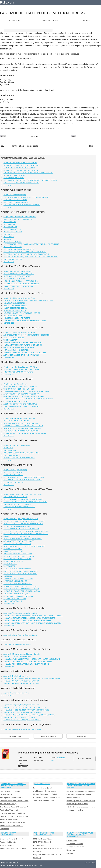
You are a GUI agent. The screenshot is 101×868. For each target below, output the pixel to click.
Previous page (15, 21)
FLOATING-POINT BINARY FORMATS (17, 504)
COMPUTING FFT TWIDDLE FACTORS (17, 559)
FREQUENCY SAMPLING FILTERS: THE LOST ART (22, 370)
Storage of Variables (75, 847)
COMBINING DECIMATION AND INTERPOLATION (21, 453)
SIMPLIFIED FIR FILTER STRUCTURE (17, 536)
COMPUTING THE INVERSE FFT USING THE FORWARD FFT (26, 534)
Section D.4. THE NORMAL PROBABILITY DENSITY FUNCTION (26, 664)
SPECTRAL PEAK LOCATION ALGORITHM (19, 556)
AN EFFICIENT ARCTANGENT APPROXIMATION (21, 571)
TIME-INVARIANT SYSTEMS (14, 178)
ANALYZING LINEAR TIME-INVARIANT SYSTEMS (21, 183)
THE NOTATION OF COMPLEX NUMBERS (19, 389)
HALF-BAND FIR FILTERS (13, 316)
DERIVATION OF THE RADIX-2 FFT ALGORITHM (21, 281)
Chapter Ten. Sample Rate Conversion (17, 445)
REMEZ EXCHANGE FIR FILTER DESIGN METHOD (22, 313)
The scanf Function (75, 844)
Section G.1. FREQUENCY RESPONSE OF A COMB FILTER (25, 707)
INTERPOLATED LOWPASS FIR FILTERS (18, 372)
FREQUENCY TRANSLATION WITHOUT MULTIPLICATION (24, 521)
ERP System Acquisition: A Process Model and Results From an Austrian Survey (14, 801)
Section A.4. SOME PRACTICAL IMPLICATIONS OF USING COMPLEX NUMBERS (32, 623)
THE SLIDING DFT (10, 564)
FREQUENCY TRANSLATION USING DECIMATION (22, 591)
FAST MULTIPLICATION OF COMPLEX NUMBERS (21, 529)
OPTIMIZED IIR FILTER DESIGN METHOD (19, 348)
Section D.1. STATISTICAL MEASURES (17, 656)
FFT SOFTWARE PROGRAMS (14, 279)
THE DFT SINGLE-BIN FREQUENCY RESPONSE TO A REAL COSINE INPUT (31, 257)
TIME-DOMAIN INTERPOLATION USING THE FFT (21, 589)
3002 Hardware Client (42, 839)
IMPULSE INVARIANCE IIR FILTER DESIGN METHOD (23, 343)
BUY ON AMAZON (85, 759)
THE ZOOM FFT (9, 566)
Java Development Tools (44, 800)
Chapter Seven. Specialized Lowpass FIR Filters (20, 367)
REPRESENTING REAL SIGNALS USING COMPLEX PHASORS (26, 392)
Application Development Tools (47, 797)
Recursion (71, 850)
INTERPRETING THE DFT (13, 259)
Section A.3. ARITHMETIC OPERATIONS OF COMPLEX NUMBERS (27, 621)
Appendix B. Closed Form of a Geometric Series (20, 635)
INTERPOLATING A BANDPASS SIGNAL (18, 554)
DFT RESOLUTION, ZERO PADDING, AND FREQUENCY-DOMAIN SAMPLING (31, 244)
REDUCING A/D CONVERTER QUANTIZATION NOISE (23, 539)
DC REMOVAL (9, 576)
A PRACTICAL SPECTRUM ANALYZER (17, 569)
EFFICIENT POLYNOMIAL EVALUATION (18, 584)
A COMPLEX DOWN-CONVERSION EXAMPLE (20, 404)
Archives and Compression (45, 791)
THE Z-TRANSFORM (11, 340)
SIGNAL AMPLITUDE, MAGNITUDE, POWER (19, 168)
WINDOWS (7, 239)
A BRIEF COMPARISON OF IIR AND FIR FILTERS (21, 355)
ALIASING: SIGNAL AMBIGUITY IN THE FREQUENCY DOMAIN (26, 197)
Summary (37, 858)
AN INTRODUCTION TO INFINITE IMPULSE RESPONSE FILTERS (27, 335)
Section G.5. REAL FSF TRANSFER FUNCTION (20, 717)
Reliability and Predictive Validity (81, 801)
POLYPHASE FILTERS (12, 455)
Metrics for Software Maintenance (81, 791)
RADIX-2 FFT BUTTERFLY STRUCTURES (18, 286)
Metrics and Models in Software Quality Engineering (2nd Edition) (81, 786)
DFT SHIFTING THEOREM (13, 232)
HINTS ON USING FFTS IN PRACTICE (17, 276)
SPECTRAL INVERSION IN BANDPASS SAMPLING (22, 205)
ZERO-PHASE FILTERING (13, 549)
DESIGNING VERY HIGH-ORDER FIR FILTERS (20, 586)
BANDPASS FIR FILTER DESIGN (15, 308)
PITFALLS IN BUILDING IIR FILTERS (17, 350)
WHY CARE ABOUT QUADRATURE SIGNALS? (20, 386)
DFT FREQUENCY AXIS (12, 229)
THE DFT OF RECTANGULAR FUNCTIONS (19, 249)
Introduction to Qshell (43, 788)
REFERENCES (9, 185)
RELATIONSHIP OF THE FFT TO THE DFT (19, 274)
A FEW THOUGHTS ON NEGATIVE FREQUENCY (21, 394)
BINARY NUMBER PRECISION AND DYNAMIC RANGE (23, 499)
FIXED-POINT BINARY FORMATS (15, 497)
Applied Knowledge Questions (13, 848)
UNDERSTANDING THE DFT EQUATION (18, 219)
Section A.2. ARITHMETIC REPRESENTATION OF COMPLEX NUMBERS (29, 618)
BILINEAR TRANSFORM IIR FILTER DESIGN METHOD (23, 345)
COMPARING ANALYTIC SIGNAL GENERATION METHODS (25, 433)
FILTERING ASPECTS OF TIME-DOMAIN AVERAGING (23, 480)
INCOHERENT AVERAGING (13, 475)
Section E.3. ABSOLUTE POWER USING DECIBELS (22, 683)
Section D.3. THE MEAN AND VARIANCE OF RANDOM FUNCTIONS (28, 662)
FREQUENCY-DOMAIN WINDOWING (17, 526)
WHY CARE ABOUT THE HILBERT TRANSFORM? (21, 423)
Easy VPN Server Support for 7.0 (47, 855)
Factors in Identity (8, 842)
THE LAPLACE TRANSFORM (14, 338)
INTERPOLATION (10, 450)
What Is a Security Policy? (11, 839)
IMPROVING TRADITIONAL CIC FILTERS (18, 579)
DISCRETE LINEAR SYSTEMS (14, 175)
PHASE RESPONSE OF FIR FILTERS (17, 318)
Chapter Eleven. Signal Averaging (15, 470)
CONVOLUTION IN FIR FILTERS (15, 303)
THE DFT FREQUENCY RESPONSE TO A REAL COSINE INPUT (26, 254)
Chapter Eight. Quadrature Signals (15, 384)
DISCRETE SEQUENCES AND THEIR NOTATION (21, 165)
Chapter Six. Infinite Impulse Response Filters (19, 333)
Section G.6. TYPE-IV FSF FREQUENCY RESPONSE (22, 720)
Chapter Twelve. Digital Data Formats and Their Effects (22, 494)
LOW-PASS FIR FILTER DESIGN (15, 306)
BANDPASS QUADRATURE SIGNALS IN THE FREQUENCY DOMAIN (28, 399)
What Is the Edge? (8, 845)
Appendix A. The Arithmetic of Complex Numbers (20, 613)
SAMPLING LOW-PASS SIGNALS (15, 200)
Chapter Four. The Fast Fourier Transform (18, 271)
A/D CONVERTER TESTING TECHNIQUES (19, 541)
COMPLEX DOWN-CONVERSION (15, 402)
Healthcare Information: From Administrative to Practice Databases (13, 826)
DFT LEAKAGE (9, 237)
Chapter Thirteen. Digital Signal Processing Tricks (21, 519)
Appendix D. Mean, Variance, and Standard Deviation (22, 654)
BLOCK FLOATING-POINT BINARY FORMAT (19, 507)
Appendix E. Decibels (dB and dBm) (16, 676)
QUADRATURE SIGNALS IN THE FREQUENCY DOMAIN (24, 396)
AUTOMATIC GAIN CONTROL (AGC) (17, 594)
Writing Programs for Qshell (45, 794)
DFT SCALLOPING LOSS (13, 242)
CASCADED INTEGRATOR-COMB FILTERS (19, 458)
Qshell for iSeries (42, 784)
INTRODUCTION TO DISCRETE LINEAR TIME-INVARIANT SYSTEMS (28, 173)
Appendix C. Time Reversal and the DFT (17, 645)
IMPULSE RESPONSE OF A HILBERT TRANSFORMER (23, 426)
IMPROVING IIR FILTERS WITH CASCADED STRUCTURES (25, 353)
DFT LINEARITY (9, 224)
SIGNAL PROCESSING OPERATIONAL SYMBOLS (21, 170)
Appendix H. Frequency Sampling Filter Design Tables (22, 729)
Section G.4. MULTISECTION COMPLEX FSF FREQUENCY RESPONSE (29, 715)
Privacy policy (90, 863)
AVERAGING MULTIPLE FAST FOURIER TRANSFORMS (24, 477)
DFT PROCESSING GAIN (13, 247)
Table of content (50, 21)
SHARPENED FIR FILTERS (13, 551)
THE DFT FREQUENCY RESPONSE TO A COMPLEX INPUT (25, 252)
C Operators (72, 841)
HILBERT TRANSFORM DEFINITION (17, 421)
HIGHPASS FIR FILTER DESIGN (15, 311)
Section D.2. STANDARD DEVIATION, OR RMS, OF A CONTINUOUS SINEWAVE (32, 659)
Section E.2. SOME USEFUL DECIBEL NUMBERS (21, 681)
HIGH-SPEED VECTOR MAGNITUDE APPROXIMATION (23, 524)
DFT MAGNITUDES (10, 227)
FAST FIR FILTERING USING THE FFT (17, 544)
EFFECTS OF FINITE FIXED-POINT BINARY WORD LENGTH (25, 502)
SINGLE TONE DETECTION (13, 561)
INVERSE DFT (9, 234)
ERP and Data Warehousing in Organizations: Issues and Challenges (13, 786)
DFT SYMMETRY (10, 222)
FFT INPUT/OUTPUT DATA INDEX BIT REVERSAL (21, 284)
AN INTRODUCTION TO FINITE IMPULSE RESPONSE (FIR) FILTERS (28, 301)
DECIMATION (8, 448)
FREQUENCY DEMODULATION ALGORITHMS (20, 574)
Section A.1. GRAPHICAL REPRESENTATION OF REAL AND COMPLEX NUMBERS (33, 616)
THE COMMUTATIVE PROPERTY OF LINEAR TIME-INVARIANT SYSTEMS (30, 180)
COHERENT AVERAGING (13, 472)
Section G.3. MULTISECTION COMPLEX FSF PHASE (22, 712)
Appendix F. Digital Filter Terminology (16, 693)
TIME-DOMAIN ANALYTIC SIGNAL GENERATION (21, 431)
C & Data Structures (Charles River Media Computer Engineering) (80, 835)
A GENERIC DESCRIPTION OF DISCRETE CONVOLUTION (25, 321)
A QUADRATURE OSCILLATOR (15, 599)
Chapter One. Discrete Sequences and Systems (20, 163)
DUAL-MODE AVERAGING (13, 601)
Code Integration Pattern (77, 804)
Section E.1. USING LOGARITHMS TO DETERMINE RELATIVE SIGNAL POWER (32, 678)
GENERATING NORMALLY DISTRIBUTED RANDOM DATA (24, 546)
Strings (70, 853)
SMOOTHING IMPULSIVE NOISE (15, 581)
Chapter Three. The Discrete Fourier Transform (20, 217)
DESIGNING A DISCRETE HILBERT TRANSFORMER (22, 428)
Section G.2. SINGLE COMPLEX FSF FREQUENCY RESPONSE (26, 710)
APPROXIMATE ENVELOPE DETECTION (18, 596)
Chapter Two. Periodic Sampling (15, 195)
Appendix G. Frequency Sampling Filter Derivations (21, 705)
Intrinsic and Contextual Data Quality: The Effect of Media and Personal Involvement (14, 816)
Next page (86, 21)
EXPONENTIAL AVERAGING (14, 482)
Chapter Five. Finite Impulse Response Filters (19, 298)
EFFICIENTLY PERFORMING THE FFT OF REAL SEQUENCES (26, 531)
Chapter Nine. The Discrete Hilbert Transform (19, 418)
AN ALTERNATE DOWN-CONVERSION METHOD (21, 406)
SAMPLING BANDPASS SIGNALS (15, 202)
